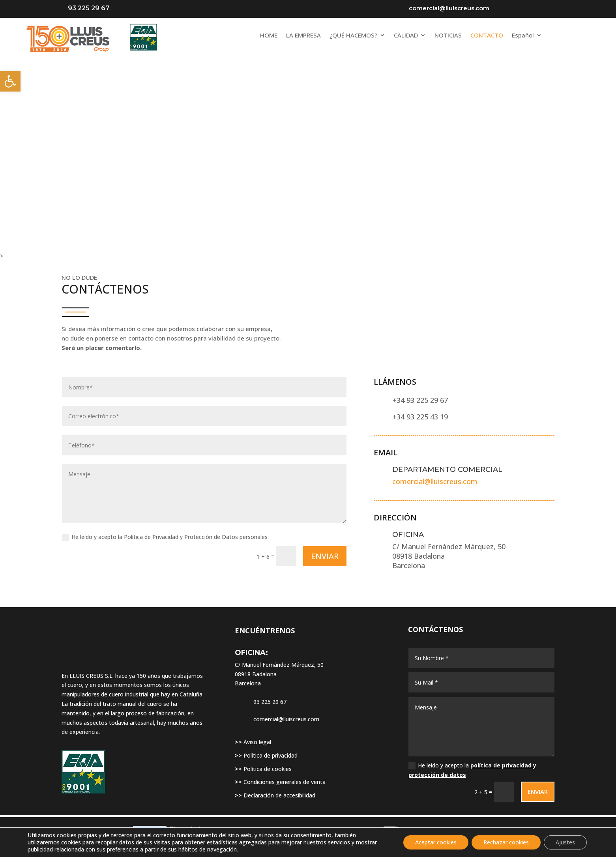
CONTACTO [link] (487, 36)
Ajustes (565, 842)
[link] (10, 81)
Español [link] (523, 36)
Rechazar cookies (506, 842)
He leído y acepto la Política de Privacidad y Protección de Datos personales (165, 537)
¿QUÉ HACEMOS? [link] (353, 36)
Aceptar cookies (436, 842)
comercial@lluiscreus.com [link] (435, 481)
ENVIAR (325, 556)
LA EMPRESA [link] (303, 36)
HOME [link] (269, 36)
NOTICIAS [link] (448, 36)
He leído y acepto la (472, 770)
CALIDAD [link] (406, 36)
